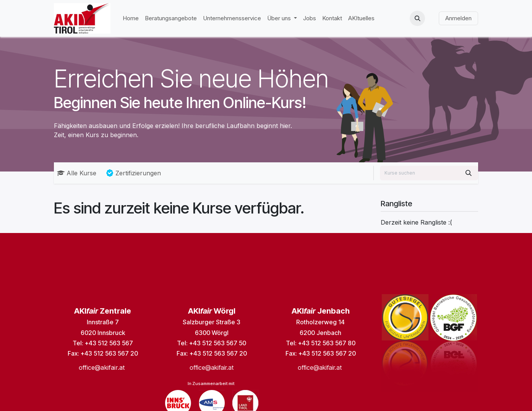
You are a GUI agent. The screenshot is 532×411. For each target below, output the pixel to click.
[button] (417, 18)
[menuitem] (131, 19)
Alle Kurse (77, 173)
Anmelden (458, 18)
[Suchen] (469, 173)
